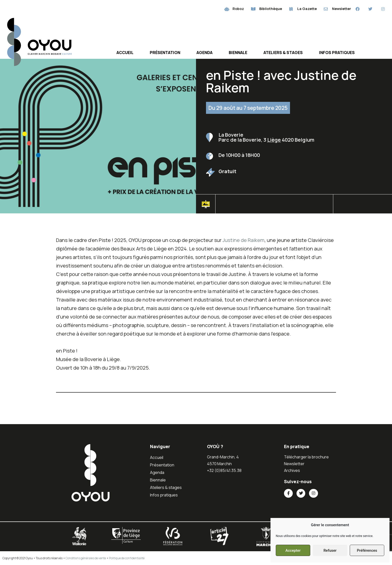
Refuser (330, 550)
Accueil (125, 53)
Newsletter (294, 464)
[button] (362, 205)
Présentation (165, 53)
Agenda (204, 53)
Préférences (367, 550)
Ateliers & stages (283, 53)
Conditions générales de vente (86, 558)
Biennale (238, 53)
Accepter (293, 550)
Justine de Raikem (243, 240)
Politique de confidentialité (127, 558)
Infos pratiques (337, 53)
